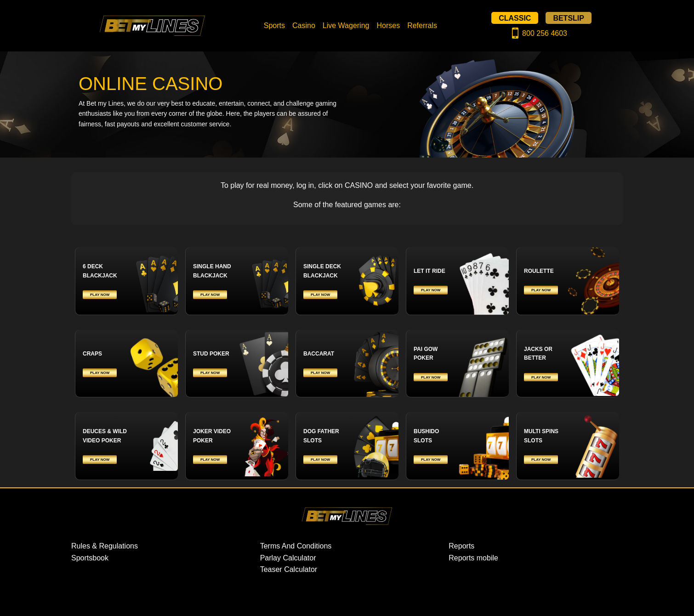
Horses (388, 25)
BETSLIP (569, 18)
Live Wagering (346, 25)
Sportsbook (90, 558)
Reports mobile (473, 558)
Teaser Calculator (289, 569)
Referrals (422, 25)
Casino (304, 25)
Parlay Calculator (288, 558)
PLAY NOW (100, 295)
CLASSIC (515, 18)
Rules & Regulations (105, 546)
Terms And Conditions (296, 546)
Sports (274, 25)
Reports (461, 546)
